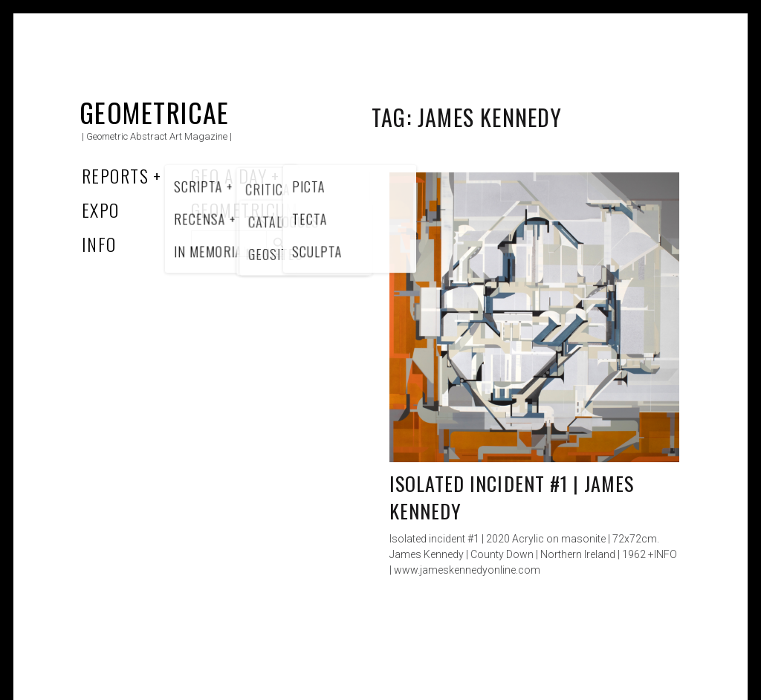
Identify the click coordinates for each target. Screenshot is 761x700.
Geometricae (155, 112)
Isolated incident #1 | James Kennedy (512, 498)
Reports (115, 175)
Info (99, 244)
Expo (101, 210)
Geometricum (245, 210)
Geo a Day (229, 175)
